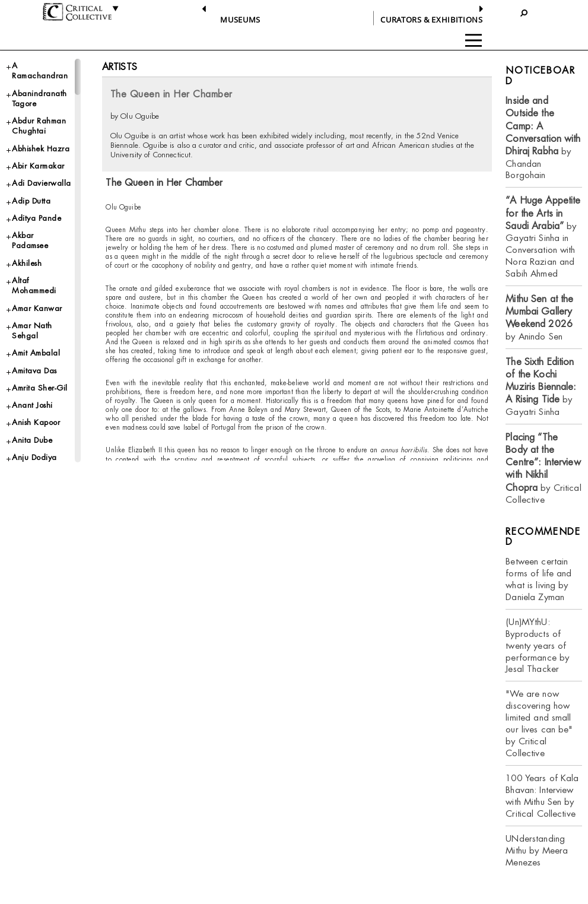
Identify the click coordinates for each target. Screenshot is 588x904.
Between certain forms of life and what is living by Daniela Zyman (538, 579)
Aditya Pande (36, 218)
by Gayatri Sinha (541, 387)
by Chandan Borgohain (543, 138)
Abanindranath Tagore (39, 99)
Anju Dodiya (34, 457)
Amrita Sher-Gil (40, 388)
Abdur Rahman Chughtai (39, 126)
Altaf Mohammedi (34, 286)
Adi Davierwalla (42, 183)
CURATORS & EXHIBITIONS (431, 20)
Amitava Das (34, 371)
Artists (120, 67)
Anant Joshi (32, 405)
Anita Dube (32, 440)
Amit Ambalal (36, 353)
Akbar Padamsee (30, 240)
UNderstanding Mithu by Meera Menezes (537, 850)
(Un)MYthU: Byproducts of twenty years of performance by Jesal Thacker (537, 646)
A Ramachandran (40, 71)
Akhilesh (27, 263)
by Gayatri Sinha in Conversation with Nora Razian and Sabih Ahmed (543, 237)
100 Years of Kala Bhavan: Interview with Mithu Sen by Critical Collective (542, 796)
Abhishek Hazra (41, 149)
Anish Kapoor (36, 422)
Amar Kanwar (37, 308)
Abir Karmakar (38, 166)
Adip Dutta (31, 201)
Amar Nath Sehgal (32, 331)
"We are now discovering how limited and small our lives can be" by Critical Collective (539, 723)
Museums (240, 20)
